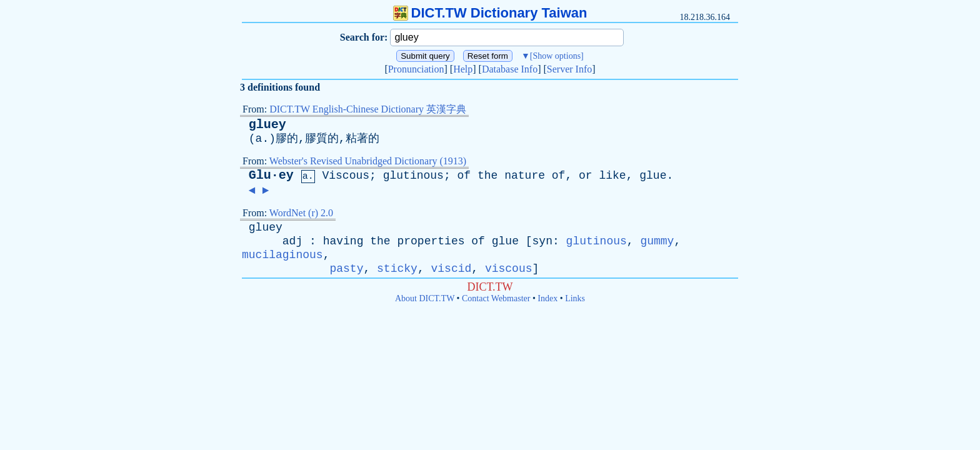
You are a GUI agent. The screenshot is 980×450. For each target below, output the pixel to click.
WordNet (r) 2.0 (301, 213)
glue (653, 176)
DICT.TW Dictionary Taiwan (490, 13)
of (464, 176)
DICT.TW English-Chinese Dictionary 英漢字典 (368, 109)
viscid (451, 269)
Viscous (346, 176)
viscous (509, 269)
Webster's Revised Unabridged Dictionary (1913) (368, 161)
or (586, 176)
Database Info (510, 69)
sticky (397, 269)
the (487, 176)
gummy (657, 241)
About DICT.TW (425, 298)
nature (525, 176)
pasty (346, 269)
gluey (267, 125)
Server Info (569, 69)
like (612, 176)
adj (292, 241)
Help (463, 69)
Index (547, 298)
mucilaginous (282, 255)
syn (542, 241)
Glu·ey (271, 175)
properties (431, 241)
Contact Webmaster (496, 298)
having (343, 241)
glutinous (413, 176)
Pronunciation (416, 69)
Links (575, 298)
